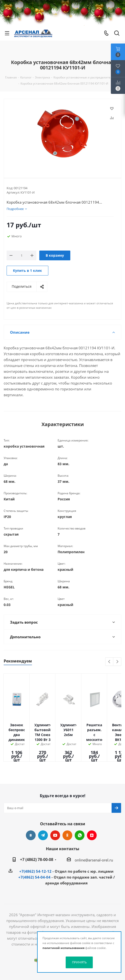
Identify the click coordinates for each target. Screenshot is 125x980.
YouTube (55, 835)
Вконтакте (31, 835)
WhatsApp (80, 835)
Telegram (43, 835)
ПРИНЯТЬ (79, 962)
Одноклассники (67, 835)
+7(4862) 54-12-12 (35, 871)
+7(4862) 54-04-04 (34, 877)
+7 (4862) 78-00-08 (37, 859)
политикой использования (63, 948)
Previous (109, 662)
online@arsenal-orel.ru (94, 860)
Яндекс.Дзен (92, 835)
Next (117, 662)
